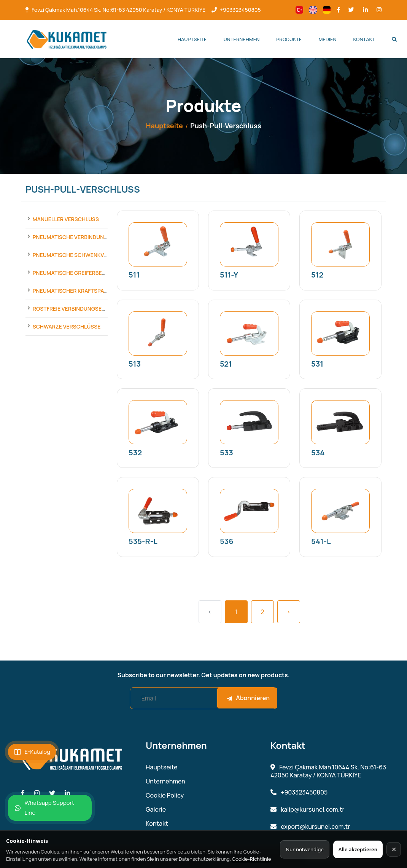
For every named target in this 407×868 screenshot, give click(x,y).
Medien (327, 39)
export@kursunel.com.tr (310, 827)
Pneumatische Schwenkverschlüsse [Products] (85, 255)
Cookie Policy (165, 795)
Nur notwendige (305, 849)
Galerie (156, 810)
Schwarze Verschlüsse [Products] (67, 326)
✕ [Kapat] (394, 849)
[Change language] (299, 10)
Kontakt (364, 39)
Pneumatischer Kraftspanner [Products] (76, 291)
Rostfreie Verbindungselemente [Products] (79, 309)
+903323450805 (240, 10)
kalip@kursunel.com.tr (308, 810)
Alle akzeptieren (358, 849)
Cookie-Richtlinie (252, 859)
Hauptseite (192, 39)
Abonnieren (248, 698)
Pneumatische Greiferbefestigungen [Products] (85, 273)
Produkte (289, 39)
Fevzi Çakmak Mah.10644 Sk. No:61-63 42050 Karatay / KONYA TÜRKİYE (118, 10)
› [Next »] (289, 612)
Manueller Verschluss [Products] (66, 219)
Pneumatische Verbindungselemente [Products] (85, 237)
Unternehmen (241, 39)
